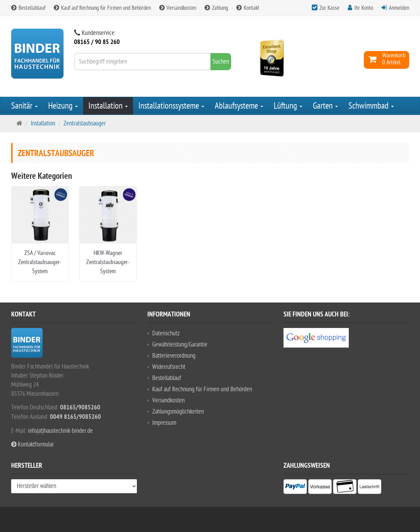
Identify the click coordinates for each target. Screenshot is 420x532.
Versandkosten (178, 8)
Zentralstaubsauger (85, 123)
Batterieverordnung (174, 356)
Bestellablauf (28, 8)
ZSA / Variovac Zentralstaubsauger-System (40, 262)
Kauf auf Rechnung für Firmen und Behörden (102, 8)
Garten (325, 106)
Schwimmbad (371, 106)
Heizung (63, 106)
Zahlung (216, 8)
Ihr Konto (364, 8)
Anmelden (399, 8)
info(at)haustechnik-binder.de (60, 431)
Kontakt (248, 8)
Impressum (164, 423)
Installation (108, 106)
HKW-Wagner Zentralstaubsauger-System (108, 262)
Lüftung (288, 106)
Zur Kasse (329, 8)
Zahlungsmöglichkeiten (178, 412)
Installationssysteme (171, 106)
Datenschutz (166, 333)
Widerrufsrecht (169, 367)
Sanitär (24, 106)
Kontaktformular (32, 444)
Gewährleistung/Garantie (180, 345)
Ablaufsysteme (239, 106)
